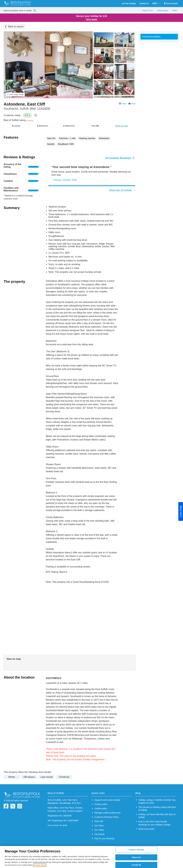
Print (133, 104)
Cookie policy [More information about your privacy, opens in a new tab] (40, 865)
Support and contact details (107, 800)
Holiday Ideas (163, 11)
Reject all (136, 857)
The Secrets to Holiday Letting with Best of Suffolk (157, 809)
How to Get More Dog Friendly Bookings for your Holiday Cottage (154, 823)
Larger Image (15, 95)
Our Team (99, 826)
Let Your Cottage (129, 4)
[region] (92, 857)
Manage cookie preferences (108, 813)
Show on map (122, 126)
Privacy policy (101, 804)
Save (124, 104)
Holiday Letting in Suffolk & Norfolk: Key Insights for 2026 (157, 801)
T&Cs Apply (92, 19)
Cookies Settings (136, 850)
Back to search (16, 27)
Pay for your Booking (104, 838)
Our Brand (99, 834)
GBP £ (156, 4)
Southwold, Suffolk (27, 109)
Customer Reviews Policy (106, 817)
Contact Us (144, 4)
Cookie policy (101, 808)
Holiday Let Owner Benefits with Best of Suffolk (157, 816)
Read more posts (146, 829)
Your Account (171, 3)
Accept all (136, 865)
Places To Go (148, 11)
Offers (175, 11)
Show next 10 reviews (121, 190)
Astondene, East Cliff (24, 104)
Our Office (99, 830)
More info (99, 821)
